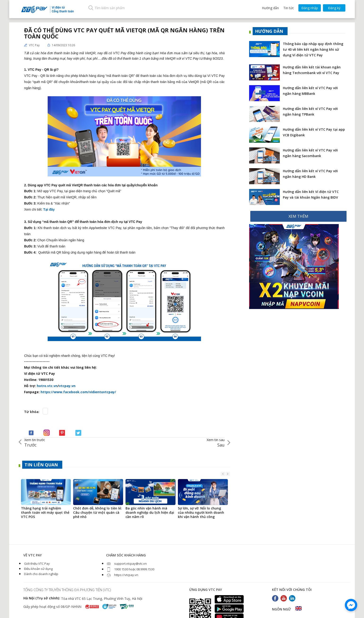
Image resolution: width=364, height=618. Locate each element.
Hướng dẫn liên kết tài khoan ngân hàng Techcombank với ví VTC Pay (312, 70)
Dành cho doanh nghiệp (41, 574)
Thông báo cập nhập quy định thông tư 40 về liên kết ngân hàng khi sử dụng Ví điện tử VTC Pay (313, 49)
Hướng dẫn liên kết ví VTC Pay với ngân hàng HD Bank (310, 174)
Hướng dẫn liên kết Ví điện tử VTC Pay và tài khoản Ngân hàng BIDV (311, 194)
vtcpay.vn (67, 386)
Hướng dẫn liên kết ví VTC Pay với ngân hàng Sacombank (310, 153)
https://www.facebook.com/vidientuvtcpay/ (78, 392)
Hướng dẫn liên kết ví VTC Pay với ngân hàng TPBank (310, 111)
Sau (216, 443)
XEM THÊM (298, 216)
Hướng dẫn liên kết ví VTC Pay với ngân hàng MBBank (310, 91)
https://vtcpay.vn (122, 575)
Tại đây (49, 209)
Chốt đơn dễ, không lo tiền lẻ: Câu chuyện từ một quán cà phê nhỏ (98, 513)
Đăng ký (334, 8)
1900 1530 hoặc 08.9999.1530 (130, 569)
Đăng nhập (310, 8)
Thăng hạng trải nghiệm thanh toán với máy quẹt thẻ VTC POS (45, 513)
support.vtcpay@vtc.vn (126, 564)
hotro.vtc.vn (47, 386)
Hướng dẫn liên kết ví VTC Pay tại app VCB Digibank (314, 132)
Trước (35, 443)
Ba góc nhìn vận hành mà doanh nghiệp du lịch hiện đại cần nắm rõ (150, 513)
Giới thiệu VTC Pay (37, 564)
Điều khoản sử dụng (38, 569)
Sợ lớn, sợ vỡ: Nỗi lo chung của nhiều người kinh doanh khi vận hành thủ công (201, 513)
